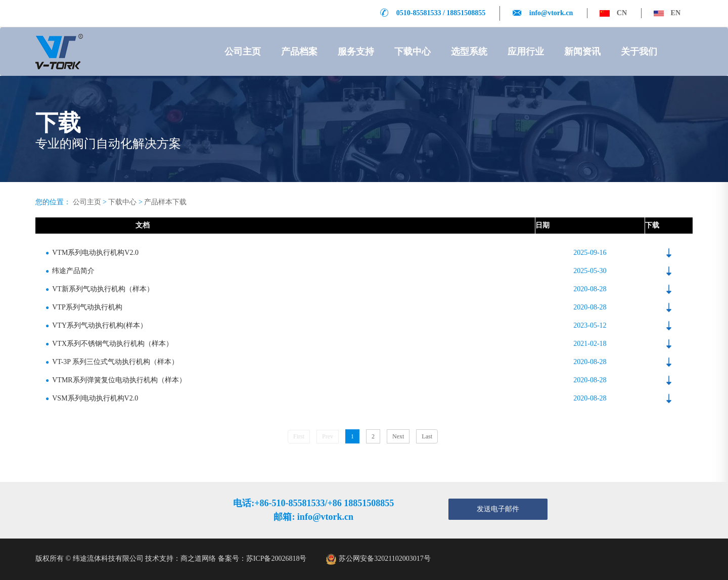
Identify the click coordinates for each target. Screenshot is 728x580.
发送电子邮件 (498, 509)
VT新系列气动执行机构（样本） (100, 289)
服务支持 (356, 52)
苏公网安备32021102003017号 (384, 559)
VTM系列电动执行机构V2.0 (92, 253)
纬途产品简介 (70, 271)
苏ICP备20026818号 (277, 559)
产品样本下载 (165, 202)
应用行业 (526, 52)
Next (398, 436)
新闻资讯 (582, 52)
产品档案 (299, 52)
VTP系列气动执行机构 (84, 307)
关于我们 (639, 52)
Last (427, 436)
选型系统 (469, 52)
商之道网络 (198, 559)
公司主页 (243, 52)
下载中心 (413, 52)
